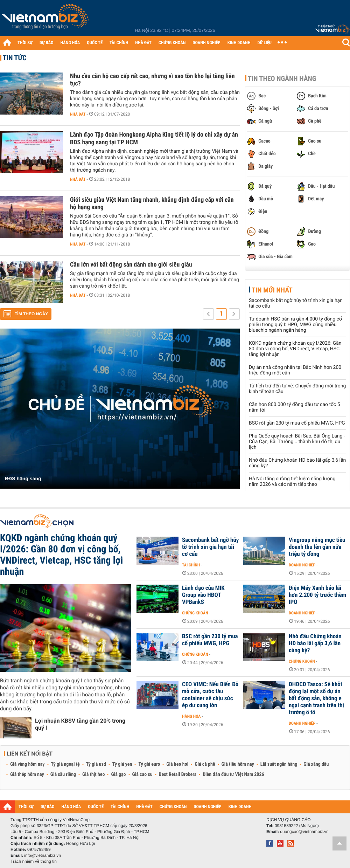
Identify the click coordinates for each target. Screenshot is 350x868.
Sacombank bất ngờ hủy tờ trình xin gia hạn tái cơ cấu (210, 547)
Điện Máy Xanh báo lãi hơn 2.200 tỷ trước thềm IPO (317, 595)
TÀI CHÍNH (119, 43)
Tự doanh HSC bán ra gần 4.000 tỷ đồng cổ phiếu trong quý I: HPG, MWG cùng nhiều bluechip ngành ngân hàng (295, 325)
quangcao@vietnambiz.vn (304, 832)
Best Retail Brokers (178, 774)
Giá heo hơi (177, 764)
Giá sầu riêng (63, 774)
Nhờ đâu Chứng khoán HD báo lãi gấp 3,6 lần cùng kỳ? (315, 643)
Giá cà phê (205, 764)
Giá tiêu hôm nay (238, 764)
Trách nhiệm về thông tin (34, 861)
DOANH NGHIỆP (206, 43)
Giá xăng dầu (316, 764)
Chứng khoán (195, 613)
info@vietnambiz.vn (43, 855)
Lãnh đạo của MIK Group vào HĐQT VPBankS (203, 595)
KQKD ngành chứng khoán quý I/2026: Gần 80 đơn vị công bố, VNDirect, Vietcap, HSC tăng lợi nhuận (295, 349)
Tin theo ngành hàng (282, 78)
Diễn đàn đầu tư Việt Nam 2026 (233, 774)
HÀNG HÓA (70, 43)
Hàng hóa (191, 716)
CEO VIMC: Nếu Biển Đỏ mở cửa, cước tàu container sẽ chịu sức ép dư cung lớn (210, 695)
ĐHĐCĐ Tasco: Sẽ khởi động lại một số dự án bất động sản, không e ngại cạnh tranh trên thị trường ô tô (316, 698)
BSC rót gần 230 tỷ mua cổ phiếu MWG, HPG (297, 423)
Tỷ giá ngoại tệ (65, 764)
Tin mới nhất (272, 290)
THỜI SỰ (25, 43)
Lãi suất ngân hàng (279, 764)
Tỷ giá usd (96, 764)
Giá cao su (142, 774)
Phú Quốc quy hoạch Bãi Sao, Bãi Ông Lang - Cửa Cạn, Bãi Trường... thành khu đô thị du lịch (297, 442)
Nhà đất (78, 114)
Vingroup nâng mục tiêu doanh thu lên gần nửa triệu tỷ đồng (317, 547)
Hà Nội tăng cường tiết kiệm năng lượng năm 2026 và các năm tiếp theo (292, 482)
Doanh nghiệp (302, 565)
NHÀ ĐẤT (143, 43)
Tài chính (191, 565)
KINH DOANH (239, 43)
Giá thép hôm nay (27, 774)
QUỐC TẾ (95, 43)
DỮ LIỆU (265, 43)
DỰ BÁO (47, 43)
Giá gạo (118, 774)
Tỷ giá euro (149, 764)
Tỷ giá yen (122, 764)
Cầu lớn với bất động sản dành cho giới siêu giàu (131, 265)
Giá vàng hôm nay (27, 764)
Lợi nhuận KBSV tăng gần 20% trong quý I (80, 724)
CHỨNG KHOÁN (172, 43)
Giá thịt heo (93, 774)
